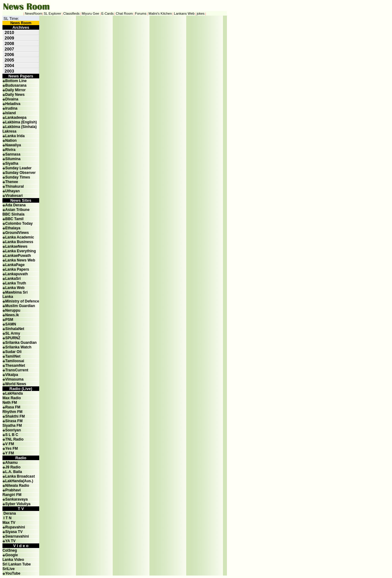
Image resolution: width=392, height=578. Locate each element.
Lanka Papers (17, 269)
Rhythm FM (12, 412)
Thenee (12, 182)
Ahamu (11, 463)
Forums (141, 13)
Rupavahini (15, 527)
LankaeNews (16, 246)
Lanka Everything (21, 251)
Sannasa (13, 154)
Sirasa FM (14, 421)
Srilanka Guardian (21, 343)
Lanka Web (15, 288)
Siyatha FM (12, 426)
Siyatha (12, 163)
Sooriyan (13, 430)
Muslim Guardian (20, 306)
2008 (9, 43)
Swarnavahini (17, 536)
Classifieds (72, 13)
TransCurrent (17, 370)
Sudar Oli (13, 352)
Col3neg (10, 550)
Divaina (12, 99)
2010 (9, 32)
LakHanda (14, 393)
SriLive (9, 569)
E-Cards (107, 13)
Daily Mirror (15, 90)
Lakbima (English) (21, 122)
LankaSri (13, 279)
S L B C (12, 435)
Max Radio (12, 398)
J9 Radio (13, 467)
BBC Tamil (14, 219)
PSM (9, 320)
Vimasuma (14, 379)
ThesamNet (15, 366)
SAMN (11, 324)
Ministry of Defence (22, 301)
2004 (9, 66)
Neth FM (10, 403)
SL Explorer (53, 13)
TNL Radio (14, 439)
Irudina (11, 108)
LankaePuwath (18, 256)
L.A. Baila (14, 472)
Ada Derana (15, 205)
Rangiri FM (12, 495)
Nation (11, 141)
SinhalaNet (15, 329)
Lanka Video (13, 560)
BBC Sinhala (13, 214)
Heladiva (13, 104)
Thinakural (15, 186)
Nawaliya (13, 145)
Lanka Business (19, 242)
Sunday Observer (20, 173)
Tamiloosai (15, 361)
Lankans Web (184, 13)
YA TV (10, 541)
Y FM (9, 453)
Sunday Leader (18, 168)
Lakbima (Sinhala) (21, 127)
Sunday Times (18, 177)
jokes (201, 13)
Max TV (9, 523)
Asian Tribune (17, 210)
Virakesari (14, 196)
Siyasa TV (14, 532)
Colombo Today (19, 223)
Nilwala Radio (17, 486)
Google (11, 555)
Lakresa (9, 131)
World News (16, 384)
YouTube (13, 573)
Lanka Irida (15, 136)
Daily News (15, 95)
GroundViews (17, 233)
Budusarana (16, 85)
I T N (7, 518)
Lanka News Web (20, 260)
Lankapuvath (17, 274)
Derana (9, 513)
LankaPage (15, 265)
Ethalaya (13, 228)
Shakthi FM (15, 416)
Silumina (13, 159)
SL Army (13, 333)
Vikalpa (12, 375)
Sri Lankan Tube (17, 564)
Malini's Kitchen (160, 13)
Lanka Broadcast (20, 476)
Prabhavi (13, 490)
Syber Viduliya (18, 504)
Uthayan (12, 191)
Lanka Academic (20, 237)
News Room (21, 23)
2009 (9, 38)
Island (11, 113)
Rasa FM (13, 407)
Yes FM (11, 449)
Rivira (10, 150)
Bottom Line (16, 81)
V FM (10, 444)
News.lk (12, 315)
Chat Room (124, 13)
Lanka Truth (16, 283)
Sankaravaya (16, 499)
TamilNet (13, 356)
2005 (9, 60)
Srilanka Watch (18, 347)
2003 (9, 71)
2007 (9, 49)
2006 (9, 54)
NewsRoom (34, 13)
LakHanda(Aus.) (19, 481)
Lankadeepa (16, 118)
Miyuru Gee (90, 13)
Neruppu (13, 310)
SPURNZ (13, 338)
